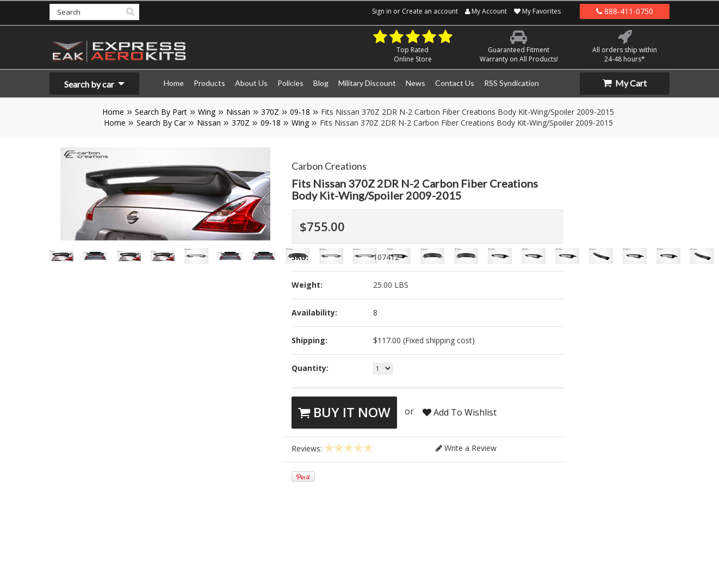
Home (113, 112)
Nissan (238, 112)
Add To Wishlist (460, 412)
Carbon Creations (329, 166)
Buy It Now (344, 412)
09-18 (300, 112)
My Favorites (537, 11)
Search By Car (161, 123)
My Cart (625, 83)
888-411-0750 (625, 11)
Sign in (382, 11)
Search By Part (161, 112)
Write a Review (466, 448)
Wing (207, 112)
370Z (270, 112)
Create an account (430, 11)
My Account (486, 11)
